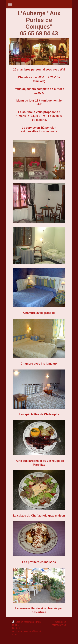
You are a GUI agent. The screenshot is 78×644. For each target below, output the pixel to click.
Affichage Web (59, 625)
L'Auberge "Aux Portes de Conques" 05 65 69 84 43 (39, 23)
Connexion (61, 622)
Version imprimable (24, 622)
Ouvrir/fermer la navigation (39, 4)
